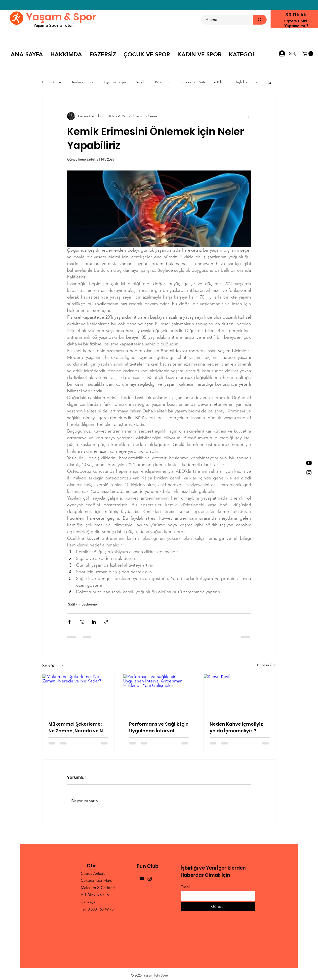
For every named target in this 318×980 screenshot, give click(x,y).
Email (185, 887)
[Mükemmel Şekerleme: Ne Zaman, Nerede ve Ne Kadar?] (78, 694)
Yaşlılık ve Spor (247, 82)
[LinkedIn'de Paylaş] (94, 622)
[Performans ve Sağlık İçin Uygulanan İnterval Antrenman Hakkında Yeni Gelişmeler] (159, 694)
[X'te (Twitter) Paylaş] (82, 622)
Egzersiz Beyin (115, 82)
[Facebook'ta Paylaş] (69, 622)
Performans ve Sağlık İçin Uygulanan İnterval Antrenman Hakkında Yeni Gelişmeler (159, 727)
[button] (308, 54)
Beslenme (163, 82)
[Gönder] (218, 907)
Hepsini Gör (266, 665)
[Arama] (224, 20)
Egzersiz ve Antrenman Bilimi (203, 82)
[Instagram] (309, 473)
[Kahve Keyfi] (240, 694)
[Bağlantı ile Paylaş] (106, 622)
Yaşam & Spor (61, 17)
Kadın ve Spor (83, 82)
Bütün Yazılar (52, 82)
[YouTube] (309, 463)
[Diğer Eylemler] (248, 116)
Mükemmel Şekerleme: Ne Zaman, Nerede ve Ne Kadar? (77, 727)
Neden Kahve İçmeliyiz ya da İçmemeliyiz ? (236, 727)
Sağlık (140, 82)
